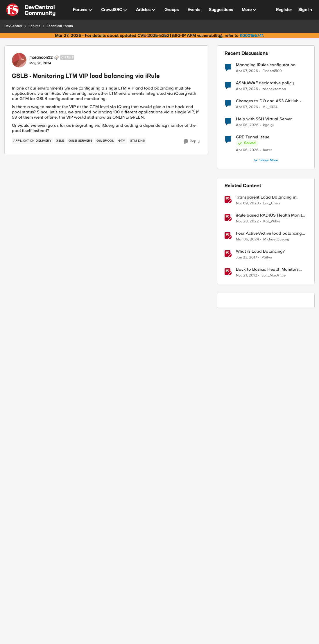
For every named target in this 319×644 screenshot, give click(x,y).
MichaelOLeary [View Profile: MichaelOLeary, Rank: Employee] (276, 239)
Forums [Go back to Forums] (34, 26)
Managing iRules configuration (266, 65)
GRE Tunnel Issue (253, 137)
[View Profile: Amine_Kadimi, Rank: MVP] (25, 379)
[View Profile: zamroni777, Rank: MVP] (25, 565)
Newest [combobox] (199, 162)
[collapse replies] (6, 179)
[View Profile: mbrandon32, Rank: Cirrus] (19, 60)
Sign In (305, 10)
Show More (46, 546)
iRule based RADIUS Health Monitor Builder (271, 215)
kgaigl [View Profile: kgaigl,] (268, 125)
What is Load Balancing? (260, 251)
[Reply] (192, 141)
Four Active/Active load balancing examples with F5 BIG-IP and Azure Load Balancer (270, 233)
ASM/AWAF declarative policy (265, 83)
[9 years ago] (247, 258)
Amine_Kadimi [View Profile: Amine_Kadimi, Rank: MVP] (46, 376)
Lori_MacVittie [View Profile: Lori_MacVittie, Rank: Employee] (274, 275)
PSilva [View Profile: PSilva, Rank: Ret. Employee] (267, 257)
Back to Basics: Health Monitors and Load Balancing (267, 269)
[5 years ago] (247, 204)
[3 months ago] (247, 71)
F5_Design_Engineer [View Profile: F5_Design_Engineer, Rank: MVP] (53, 179)
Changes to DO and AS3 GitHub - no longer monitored (269, 101)
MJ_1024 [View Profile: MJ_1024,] (270, 107)
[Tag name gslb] (60, 141)
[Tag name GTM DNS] (137, 141)
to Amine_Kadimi (102, 427)
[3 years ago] (247, 222)
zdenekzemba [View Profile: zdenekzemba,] (274, 89)
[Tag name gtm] (122, 141)
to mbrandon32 (105, 472)
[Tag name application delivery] (32, 141)
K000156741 (251, 35)
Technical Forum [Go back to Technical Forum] (60, 26)
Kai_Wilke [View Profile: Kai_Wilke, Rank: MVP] (272, 221)
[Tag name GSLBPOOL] (105, 141)
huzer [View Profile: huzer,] (267, 150)
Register (284, 10)
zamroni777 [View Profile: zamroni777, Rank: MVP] (44, 562)
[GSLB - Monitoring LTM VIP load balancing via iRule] (44, 185)
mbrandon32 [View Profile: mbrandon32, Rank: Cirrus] (41, 58)
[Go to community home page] (31, 10)
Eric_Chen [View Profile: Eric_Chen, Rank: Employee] (271, 203)
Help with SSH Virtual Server (264, 119)
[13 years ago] (247, 276)
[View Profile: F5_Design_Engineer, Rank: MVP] (25, 182)
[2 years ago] (247, 240)
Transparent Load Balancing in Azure (266, 197)
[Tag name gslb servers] (80, 141)
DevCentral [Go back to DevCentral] (13, 26)
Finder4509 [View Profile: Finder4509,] (272, 71)
